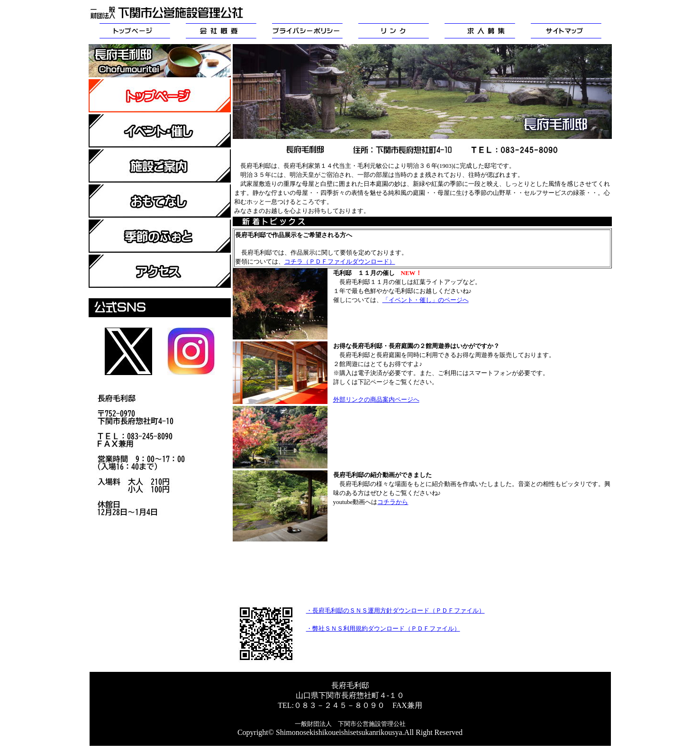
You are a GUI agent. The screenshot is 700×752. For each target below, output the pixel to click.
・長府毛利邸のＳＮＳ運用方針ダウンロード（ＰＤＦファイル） (395, 610)
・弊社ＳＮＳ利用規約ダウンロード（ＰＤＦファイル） (383, 628)
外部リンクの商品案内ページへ (376, 399)
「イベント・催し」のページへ (426, 300)
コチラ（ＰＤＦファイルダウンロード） (340, 261)
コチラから (393, 502)
